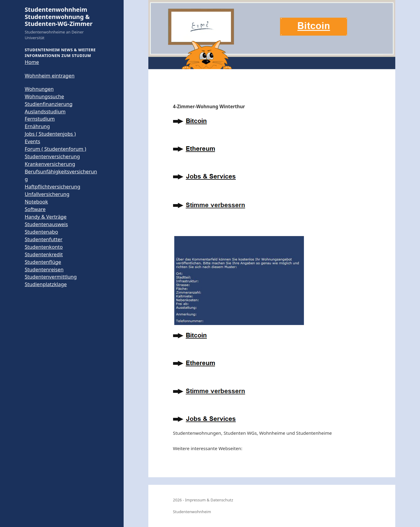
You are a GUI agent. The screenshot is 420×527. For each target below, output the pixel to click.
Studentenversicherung (52, 156)
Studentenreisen (44, 269)
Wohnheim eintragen (50, 76)
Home (32, 62)
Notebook (36, 202)
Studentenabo (41, 232)
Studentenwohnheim (192, 512)
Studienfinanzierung (49, 104)
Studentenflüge (43, 262)
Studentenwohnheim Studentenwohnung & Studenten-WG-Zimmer (59, 17)
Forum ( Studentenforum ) (55, 149)
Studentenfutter (44, 239)
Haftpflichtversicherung (52, 186)
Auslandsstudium (45, 111)
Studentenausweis (46, 224)
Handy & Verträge (46, 217)
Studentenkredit (44, 254)
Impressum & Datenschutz (209, 500)
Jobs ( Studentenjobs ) (50, 134)
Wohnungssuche (44, 96)
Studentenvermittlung (51, 277)
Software (35, 209)
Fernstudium (40, 119)
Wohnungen (39, 89)
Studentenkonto (44, 247)
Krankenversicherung (50, 164)
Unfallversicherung (47, 194)
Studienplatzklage (46, 284)
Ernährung (37, 126)
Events (32, 141)
